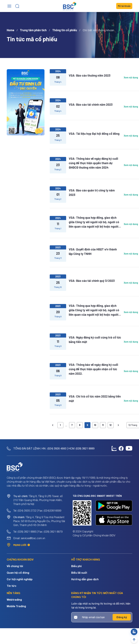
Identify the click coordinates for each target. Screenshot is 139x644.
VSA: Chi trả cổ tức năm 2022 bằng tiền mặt (95, 399)
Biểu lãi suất (79, 573)
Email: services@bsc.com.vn (29, 538)
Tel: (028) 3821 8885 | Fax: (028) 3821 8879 (38, 532)
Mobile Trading (16, 606)
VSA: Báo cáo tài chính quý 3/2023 (92, 281)
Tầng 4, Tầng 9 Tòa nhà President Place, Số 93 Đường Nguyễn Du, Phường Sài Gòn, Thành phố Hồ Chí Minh (39, 521)
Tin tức (12, 586)
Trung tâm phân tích (33, 30)
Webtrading (14, 600)
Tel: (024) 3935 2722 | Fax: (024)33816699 (37, 511)
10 (95, 425)
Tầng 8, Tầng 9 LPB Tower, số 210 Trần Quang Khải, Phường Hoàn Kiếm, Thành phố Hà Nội (38, 500)
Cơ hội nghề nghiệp (20, 579)
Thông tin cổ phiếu (65, 30)
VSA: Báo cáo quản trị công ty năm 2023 (92, 193)
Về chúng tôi (15, 566)
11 (103, 425)
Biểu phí (76, 566)
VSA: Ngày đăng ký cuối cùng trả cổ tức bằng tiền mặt (95, 340)
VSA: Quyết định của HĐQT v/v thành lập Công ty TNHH (93, 252)
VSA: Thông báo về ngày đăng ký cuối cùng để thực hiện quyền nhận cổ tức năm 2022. (93, 369)
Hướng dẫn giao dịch (85, 579)
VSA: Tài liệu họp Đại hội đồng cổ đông (94, 134)
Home (11, 30)
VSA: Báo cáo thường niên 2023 (90, 75)
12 (111, 425)
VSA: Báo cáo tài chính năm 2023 (91, 105)
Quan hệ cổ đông (18, 573)
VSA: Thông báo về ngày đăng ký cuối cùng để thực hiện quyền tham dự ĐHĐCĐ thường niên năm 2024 (93, 163)
